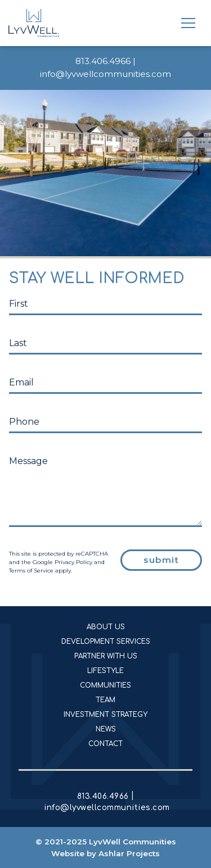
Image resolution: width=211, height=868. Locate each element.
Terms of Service (31, 571)
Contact (105, 744)
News (106, 729)
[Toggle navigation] (188, 23)
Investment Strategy (105, 715)
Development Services (106, 642)
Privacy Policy (73, 562)
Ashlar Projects (129, 853)
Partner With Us (106, 656)
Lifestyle (105, 671)
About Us (106, 627)
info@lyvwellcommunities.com (105, 74)
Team (105, 700)
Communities (105, 685)
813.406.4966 (103, 61)
